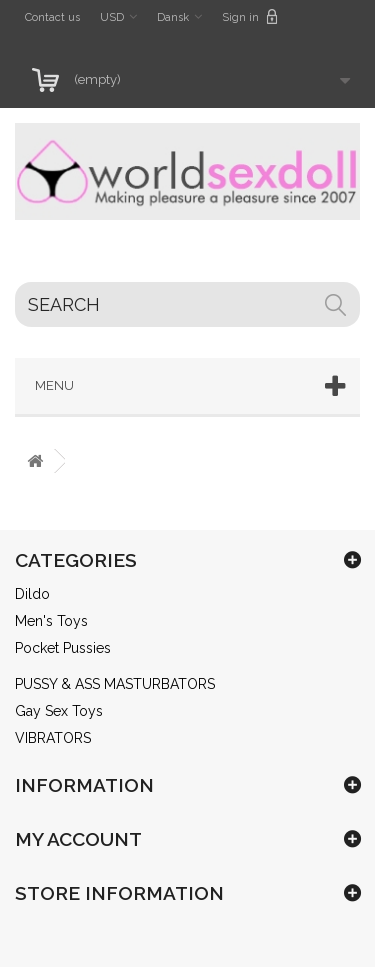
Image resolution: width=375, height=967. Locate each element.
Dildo (32, 594)
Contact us (52, 17)
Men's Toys (51, 621)
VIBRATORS (53, 738)
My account (78, 839)
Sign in (250, 16)
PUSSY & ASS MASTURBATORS (115, 684)
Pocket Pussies (63, 648)
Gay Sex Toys (59, 711)
